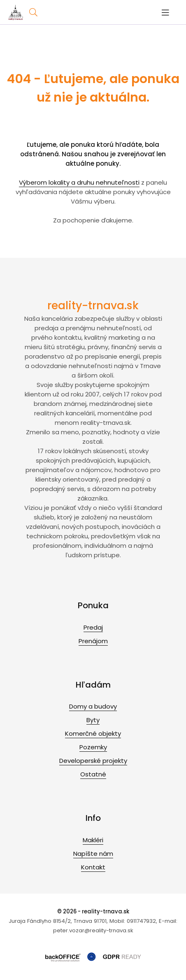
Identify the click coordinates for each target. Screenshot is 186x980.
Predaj (93, 627)
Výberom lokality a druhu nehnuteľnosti (79, 182)
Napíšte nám (93, 854)
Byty (93, 720)
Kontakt (93, 867)
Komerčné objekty (93, 733)
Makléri (93, 840)
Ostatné (93, 774)
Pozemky (93, 747)
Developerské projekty (93, 761)
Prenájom (93, 641)
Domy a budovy (93, 706)
